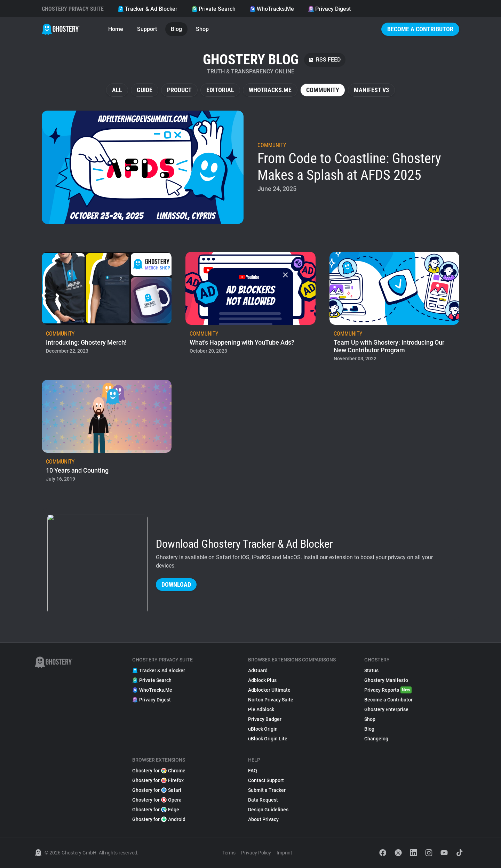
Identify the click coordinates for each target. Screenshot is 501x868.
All (117, 90)
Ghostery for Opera (157, 800)
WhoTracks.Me (272, 9)
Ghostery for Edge (156, 810)
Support (147, 29)
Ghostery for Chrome (159, 771)
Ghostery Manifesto (386, 680)
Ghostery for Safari (157, 790)
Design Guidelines (268, 810)
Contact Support (266, 780)
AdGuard (258, 670)
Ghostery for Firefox (158, 780)
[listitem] (250, 167)
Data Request (263, 800)
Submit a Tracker (267, 790)
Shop (202, 29)
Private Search (213, 9)
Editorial (220, 90)
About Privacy (263, 819)
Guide (145, 90)
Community (323, 90)
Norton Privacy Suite (271, 700)
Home (116, 29)
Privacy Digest (329, 9)
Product (179, 90)
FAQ (253, 771)
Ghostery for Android (159, 819)
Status (371, 670)
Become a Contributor (420, 29)
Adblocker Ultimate (269, 690)
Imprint (284, 853)
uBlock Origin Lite (268, 739)
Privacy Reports (388, 690)
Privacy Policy (256, 853)
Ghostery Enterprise (386, 709)
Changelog (376, 739)
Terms (229, 853)
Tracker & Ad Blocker (148, 9)
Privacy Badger (265, 719)
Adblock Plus (262, 680)
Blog (176, 29)
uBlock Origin (263, 729)
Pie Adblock (261, 709)
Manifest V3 (371, 90)
